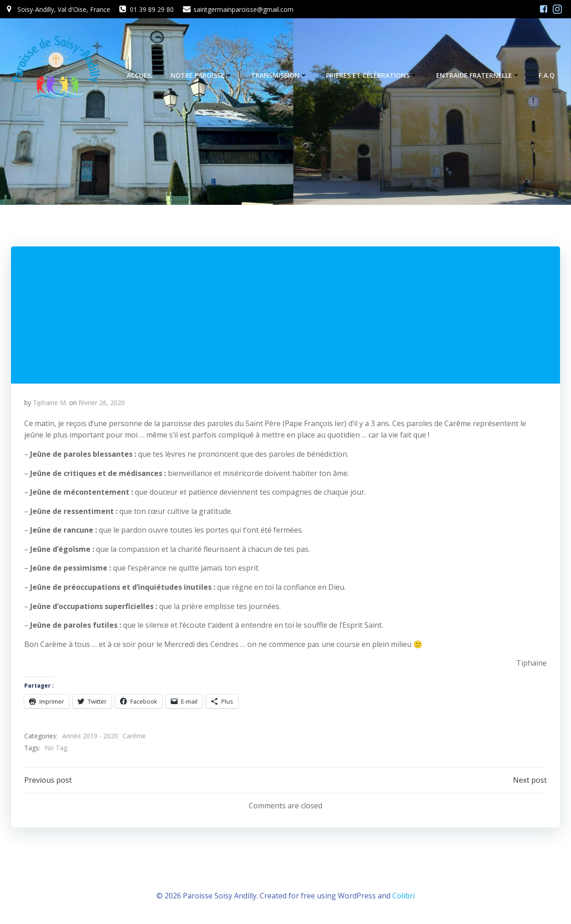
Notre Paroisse (202, 75)
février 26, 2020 (102, 403)
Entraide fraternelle (479, 75)
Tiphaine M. (51, 403)
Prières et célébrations (372, 75)
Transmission (280, 75)
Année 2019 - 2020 (91, 737)
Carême (135, 737)
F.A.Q (547, 75)
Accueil (140, 75)
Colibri (403, 897)
